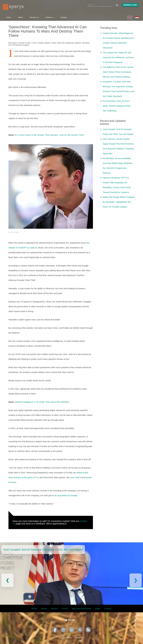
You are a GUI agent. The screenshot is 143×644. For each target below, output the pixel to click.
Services (34, 17)
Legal (98, 608)
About (20, 17)
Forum (65, 608)
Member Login (130, 5)
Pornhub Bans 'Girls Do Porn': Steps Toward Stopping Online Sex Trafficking (117, 106)
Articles (50, 17)
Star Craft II (76, 477)
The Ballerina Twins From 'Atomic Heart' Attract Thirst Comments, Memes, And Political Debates (118, 72)
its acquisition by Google (66, 495)
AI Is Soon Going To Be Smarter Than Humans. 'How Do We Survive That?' (50, 135)
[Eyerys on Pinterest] (72, 633)
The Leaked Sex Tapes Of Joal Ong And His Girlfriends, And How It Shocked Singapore (118, 57)
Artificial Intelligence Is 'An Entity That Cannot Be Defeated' (42, 402)
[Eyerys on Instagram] (63, 633)
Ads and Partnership (81, 608)
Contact (64, 17)
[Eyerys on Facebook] (55, 633)
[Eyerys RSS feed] (88, 633)
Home (9, 17)
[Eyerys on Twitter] (80, 633)
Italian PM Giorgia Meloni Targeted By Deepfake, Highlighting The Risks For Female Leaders (119, 202)
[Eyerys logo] (13, 7)
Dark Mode (71, 620)
